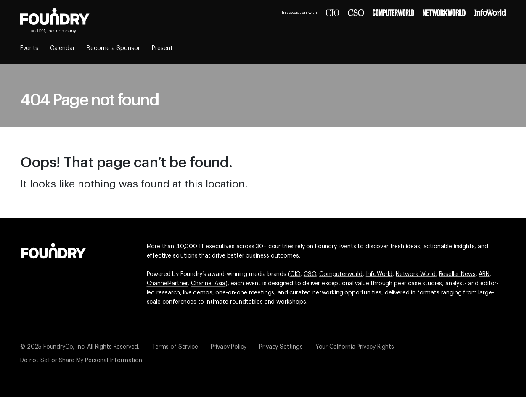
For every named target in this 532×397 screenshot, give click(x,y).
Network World (416, 274)
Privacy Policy (229, 347)
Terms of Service (175, 347)
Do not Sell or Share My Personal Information (81, 360)
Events (29, 48)
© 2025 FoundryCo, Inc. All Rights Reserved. (80, 347)
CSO (310, 274)
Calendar (62, 48)
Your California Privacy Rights (355, 347)
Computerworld (341, 274)
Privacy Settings (281, 347)
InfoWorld (379, 274)
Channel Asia (208, 284)
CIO (295, 274)
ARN (484, 274)
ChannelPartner (167, 284)
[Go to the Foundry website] (53, 250)
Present (162, 48)
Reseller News (457, 274)
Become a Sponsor (113, 48)
